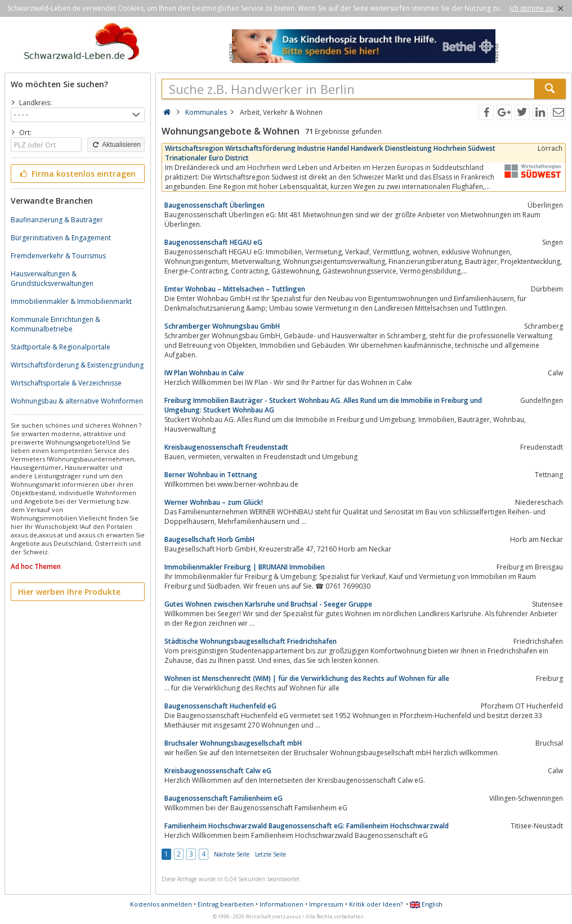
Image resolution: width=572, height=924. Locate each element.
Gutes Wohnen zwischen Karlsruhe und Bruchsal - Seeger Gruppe (268, 604)
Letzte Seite (271, 854)
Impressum (326, 904)
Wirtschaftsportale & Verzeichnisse (66, 383)
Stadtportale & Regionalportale (61, 347)
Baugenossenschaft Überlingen (214, 205)
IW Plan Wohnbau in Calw (204, 373)
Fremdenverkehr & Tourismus (58, 256)
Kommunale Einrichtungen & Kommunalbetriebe (55, 324)
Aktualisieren (116, 145)
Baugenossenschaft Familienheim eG (224, 798)
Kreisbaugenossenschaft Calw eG (218, 771)
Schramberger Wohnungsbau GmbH (222, 326)
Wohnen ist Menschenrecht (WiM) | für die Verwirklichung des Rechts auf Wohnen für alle (307, 678)
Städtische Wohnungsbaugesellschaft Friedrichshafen (251, 641)
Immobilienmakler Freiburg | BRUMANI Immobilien (245, 567)
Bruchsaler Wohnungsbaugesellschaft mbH (233, 743)
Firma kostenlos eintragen (77, 174)
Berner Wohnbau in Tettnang (211, 475)
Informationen (281, 904)
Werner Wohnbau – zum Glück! (214, 502)
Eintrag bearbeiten (226, 904)
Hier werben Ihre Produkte (69, 592)
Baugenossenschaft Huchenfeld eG (220, 706)
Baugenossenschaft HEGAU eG (213, 242)
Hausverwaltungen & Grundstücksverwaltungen (52, 279)
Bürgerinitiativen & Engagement (61, 238)
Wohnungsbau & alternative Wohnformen (77, 401)
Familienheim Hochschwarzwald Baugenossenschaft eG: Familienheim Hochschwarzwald (307, 826)
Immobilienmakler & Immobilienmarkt (71, 301)
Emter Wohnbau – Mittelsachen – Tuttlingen (235, 289)
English (426, 904)
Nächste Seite (232, 854)
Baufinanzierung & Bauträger (57, 220)
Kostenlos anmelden (161, 904)
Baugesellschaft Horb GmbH (209, 539)
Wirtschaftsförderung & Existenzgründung (77, 365)
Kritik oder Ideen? (376, 904)
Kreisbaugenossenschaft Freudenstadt (226, 447)
